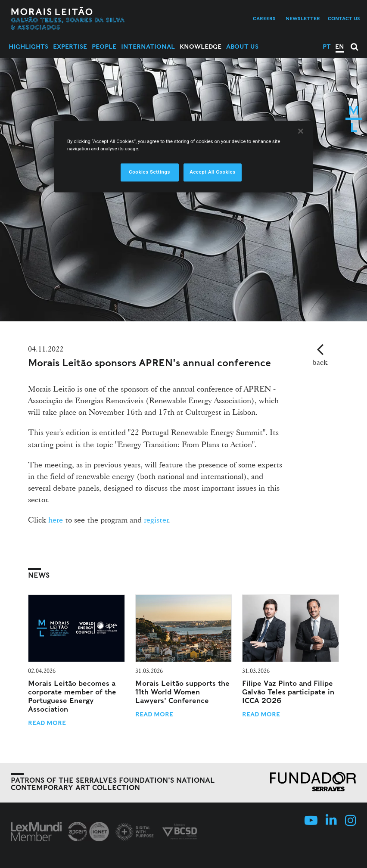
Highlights (28, 47)
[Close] (301, 131)
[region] (183, 157)
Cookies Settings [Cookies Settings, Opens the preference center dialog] (149, 172)
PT (327, 47)
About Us (242, 47)
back (320, 362)
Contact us (344, 19)
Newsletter (303, 19)
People (104, 47)
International (148, 47)
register (156, 520)
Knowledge (201, 47)
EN (340, 47)
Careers (264, 19)
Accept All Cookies (212, 172)
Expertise (70, 47)
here (56, 520)
